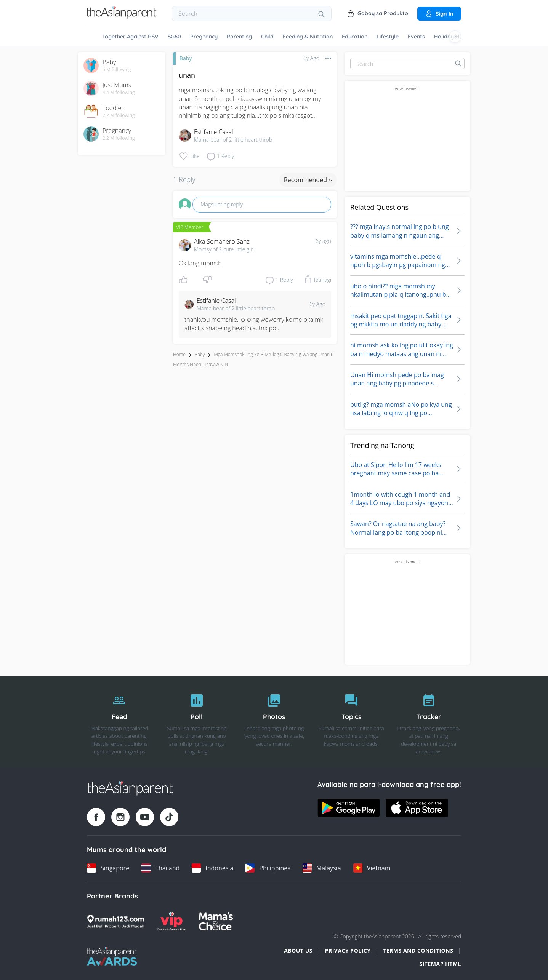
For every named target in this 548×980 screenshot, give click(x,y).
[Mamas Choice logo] (216, 921)
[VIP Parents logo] (171, 921)
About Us (298, 950)
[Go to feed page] (122, 16)
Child (267, 37)
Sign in (439, 14)
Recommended (308, 180)
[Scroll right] (455, 37)
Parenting (239, 37)
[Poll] (197, 722)
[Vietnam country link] (372, 868)
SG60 (174, 37)
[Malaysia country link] (322, 868)
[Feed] (119, 722)
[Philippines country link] (268, 868)
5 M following (117, 70)
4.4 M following (119, 93)
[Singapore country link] (108, 868)
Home (179, 354)
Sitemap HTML (440, 964)
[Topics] (351, 722)
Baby (186, 58)
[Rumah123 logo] (115, 921)
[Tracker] (429, 722)
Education (355, 37)
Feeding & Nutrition (308, 37)
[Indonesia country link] (212, 868)
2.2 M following (119, 115)
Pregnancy (204, 37)
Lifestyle (388, 37)
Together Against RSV (130, 37)
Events (416, 37)
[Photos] (274, 722)
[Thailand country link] (160, 868)
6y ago (323, 241)
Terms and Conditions (418, 950)
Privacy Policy (348, 950)
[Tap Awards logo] (112, 956)
